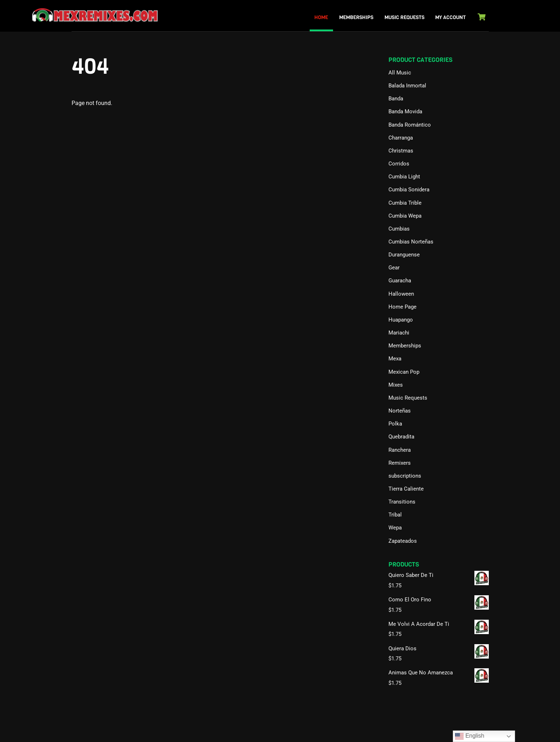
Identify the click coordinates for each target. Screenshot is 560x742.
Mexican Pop (404, 372)
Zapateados (403, 541)
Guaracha (400, 281)
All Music (400, 73)
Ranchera (400, 450)
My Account (450, 17)
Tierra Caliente (406, 489)
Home (321, 17)
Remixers (400, 463)
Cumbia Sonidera (409, 190)
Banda (396, 99)
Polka (395, 424)
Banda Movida (405, 111)
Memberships (356, 17)
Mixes (396, 385)
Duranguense (404, 255)
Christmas (401, 151)
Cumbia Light (404, 177)
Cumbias (399, 229)
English (470, 736)
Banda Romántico (410, 125)
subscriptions (405, 476)
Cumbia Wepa (405, 216)
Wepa (395, 528)
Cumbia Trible (405, 203)
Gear (394, 268)
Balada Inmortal (407, 86)
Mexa (395, 359)
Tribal (395, 515)
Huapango (401, 320)
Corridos (399, 164)
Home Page (402, 307)
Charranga (401, 138)
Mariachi (399, 333)
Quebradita (401, 437)
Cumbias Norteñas (411, 242)
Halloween (401, 294)
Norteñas (400, 411)
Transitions (402, 502)
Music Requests (404, 17)
